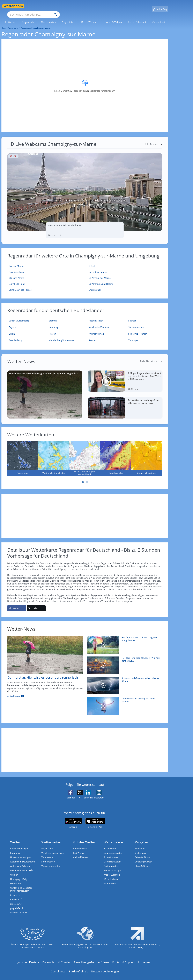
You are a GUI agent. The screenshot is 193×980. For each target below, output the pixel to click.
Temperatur (47, 853)
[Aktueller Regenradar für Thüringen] (133, 337)
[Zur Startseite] (13, 6)
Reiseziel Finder (143, 853)
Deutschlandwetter (113, 849)
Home (4, 24)
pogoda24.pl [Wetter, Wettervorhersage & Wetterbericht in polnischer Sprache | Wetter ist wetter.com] (17, 904)
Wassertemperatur (51, 862)
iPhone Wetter (80, 844)
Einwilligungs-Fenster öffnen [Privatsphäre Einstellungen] (91, 958)
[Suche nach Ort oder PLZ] (55, 6)
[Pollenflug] (160, 6)
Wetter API (16, 879)
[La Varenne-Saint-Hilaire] (125, 280)
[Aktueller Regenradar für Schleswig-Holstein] (138, 330)
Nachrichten (110, 844)
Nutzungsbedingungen (105, 967)
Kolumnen (15, 849)
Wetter (15, 838)
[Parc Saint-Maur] (45, 268)
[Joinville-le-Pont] (45, 280)
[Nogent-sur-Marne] (125, 268)
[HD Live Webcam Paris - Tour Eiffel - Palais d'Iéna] (85, 188)
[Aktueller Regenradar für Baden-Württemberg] (19, 317)
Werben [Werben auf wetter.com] (14, 870)
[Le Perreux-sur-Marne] (125, 274)
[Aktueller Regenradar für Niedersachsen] (96, 317)
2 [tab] (87, 478)
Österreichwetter (112, 857)
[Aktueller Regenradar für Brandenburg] (15, 337)
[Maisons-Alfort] (45, 274)
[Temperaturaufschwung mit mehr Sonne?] (124, 703)
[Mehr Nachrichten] (151, 357)
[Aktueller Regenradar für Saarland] (93, 337)
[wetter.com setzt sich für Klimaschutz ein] (85, 936)
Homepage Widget (19, 875)
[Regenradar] (22, 454)
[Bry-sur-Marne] (45, 262)
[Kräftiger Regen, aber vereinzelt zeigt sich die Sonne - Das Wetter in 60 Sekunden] (125, 377)
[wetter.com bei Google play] (73, 819)
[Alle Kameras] (154, 140)
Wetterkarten (14, 24)
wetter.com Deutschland (22, 857)
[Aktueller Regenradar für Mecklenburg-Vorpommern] (62, 337)
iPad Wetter (78, 849)
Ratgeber (142, 838)
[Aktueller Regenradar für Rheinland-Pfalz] (96, 330)
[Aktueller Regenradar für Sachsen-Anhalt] (136, 324)
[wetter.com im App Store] (95, 819)
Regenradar (47, 844)
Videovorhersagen (19, 844)
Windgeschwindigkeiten (53, 849)
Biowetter (140, 844)
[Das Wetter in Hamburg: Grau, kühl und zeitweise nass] (125, 404)
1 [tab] (83, 478)
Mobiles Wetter (84, 838)
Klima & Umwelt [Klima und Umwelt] (143, 862)
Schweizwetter (111, 853)
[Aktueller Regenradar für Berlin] (12, 330)
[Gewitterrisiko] (116, 454)
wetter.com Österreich (21, 866)
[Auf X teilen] (36, 604)
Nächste (160, 452)
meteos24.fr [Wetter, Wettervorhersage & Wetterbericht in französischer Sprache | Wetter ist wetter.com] (16, 895)
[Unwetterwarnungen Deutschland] (84, 454)
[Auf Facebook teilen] (17, 604)
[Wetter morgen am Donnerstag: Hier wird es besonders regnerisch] (45, 390)
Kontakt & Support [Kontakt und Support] (124, 958)
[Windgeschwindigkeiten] (53, 454)
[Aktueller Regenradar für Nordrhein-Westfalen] (99, 324)
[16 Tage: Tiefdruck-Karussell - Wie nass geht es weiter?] (124, 662)
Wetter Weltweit (112, 870)
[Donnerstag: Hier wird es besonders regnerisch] (43, 664)
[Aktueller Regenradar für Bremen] (53, 317)
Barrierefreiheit (78, 967)
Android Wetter (80, 853)
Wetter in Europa (112, 866)
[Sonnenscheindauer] (147, 454)
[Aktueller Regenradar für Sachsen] (132, 317)
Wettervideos (114, 838)
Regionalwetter (111, 862)
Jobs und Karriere (28, 958)
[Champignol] (125, 286)
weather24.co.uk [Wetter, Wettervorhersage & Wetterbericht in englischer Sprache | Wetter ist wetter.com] (19, 908)
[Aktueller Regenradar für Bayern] (12, 324)
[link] (10, 18)
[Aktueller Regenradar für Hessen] (52, 330)
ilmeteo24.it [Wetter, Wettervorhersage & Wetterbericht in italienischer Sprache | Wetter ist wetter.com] (16, 900)
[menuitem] (10, 18)
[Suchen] (78, 6)
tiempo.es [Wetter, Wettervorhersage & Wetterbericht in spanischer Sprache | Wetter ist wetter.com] (15, 891)
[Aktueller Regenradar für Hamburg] (53, 324)
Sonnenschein (48, 857)
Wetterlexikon (111, 875)
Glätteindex (141, 849)
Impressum (145, 958)
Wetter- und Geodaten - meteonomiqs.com (22, 885)
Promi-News (110, 879)
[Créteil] (125, 262)
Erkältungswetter (143, 857)
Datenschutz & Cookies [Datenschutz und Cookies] (56, 958)
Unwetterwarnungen (21, 853)
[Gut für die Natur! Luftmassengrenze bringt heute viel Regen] (124, 642)
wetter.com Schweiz (20, 862)
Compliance (58, 967)
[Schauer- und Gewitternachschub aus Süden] (124, 683)
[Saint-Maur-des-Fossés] (45, 286)
